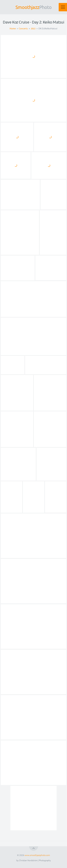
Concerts (23, 28)
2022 (33, 28)
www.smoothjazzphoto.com (37, 855)
